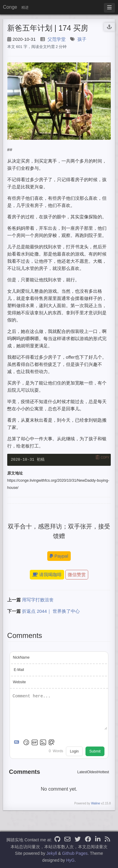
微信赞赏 (77, 575)
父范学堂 (57, 39)
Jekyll (52, 853)
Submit (95, 752)
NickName (21, 658)
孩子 (82, 39)
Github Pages (75, 853)
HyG (70, 860)
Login (74, 752)
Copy (105, 457)
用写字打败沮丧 (38, 600)
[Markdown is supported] (18, 743)
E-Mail (19, 670)
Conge (10, 7)
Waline (95, 804)
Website (19, 683)
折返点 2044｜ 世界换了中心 (51, 611)
